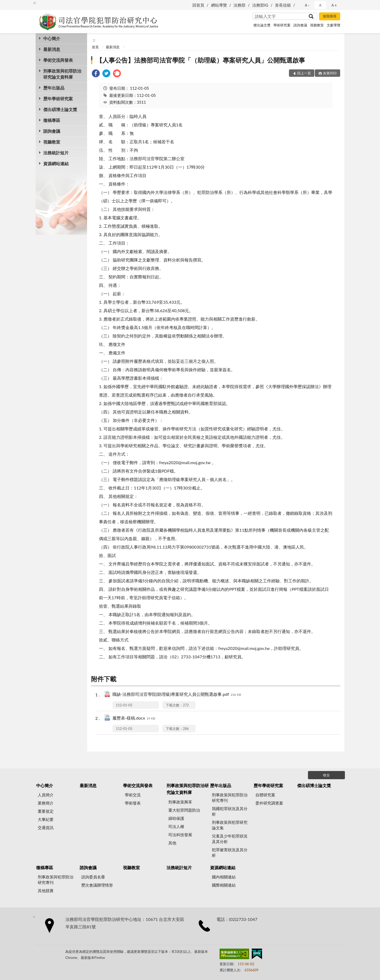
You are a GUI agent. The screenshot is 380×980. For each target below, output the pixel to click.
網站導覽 (219, 5)
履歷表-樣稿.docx (134, 718)
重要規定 (46, 811)
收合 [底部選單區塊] (326, 775)
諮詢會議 (300, 25)
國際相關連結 (224, 885)
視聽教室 (317, 25)
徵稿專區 (52, 120)
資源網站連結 (56, 163)
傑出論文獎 (262, 25)
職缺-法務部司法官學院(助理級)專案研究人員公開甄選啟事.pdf (177, 695)
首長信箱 (283, 5)
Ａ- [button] (307, 5)
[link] (96, 74)
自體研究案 (265, 795)
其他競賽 (46, 891)
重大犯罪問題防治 (184, 810)
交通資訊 (46, 827)
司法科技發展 (180, 835)
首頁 (95, 47)
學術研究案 (282, 25)
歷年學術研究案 (58, 99)
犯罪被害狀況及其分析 (230, 852)
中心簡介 (52, 38)
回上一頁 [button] (304, 73)
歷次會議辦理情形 (97, 885)
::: (35, 3)
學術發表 (133, 803)
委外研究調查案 (269, 803)
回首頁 (198, 5)
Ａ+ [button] (334, 5)
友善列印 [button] (330, 73)
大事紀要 (46, 819)
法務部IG (260, 5)
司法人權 (176, 826)
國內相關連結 (224, 877)
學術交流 (133, 795)
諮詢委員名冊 (93, 877)
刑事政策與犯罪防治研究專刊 (230, 798)
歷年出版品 (54, 88)
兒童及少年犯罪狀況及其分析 (230, 839)
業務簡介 (46, 803)
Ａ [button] (320, 5)
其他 (172, 843)
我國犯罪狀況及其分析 (230, 811)
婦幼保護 (176, 818)
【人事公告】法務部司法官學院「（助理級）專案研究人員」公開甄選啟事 (201, 60)
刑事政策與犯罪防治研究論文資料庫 (62, 74)
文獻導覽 (334, 25)
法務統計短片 (56, 153)
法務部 (239, 5)
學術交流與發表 (58, 60)
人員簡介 (46, 795)
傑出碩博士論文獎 (60, 109)
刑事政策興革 (180, 802)
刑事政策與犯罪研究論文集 (230, 825)
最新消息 (52, 49)
